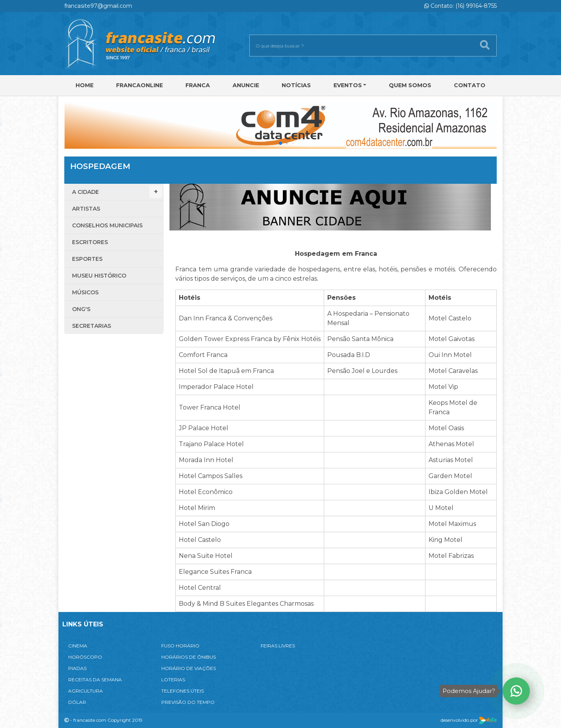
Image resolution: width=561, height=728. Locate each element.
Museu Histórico (99, 276)
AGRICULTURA (86, 691)
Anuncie (246, 85)
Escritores (90, 242)
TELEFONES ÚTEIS (183, 691)
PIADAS (77, 668)
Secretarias (92, 326)
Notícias (296, 85)
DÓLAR (77, 702)
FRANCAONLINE (139, 85)
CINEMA (78, 646)
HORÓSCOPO (85, 657)
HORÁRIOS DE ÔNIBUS (189, 657)
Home (85, 85)
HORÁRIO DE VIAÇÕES (189, 668)
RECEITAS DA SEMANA (95, 680)
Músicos (85, 292)
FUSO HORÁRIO (180, 646)
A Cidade (117, 192)
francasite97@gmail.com (98, 6)
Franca (198, 85)
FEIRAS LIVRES (278, 646)
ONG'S (81, 309)
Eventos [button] (348, 85)
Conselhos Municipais (107, 225)
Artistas (86, 209)
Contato (470, 85)
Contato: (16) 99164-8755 (460, 6)
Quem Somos (410, 85)
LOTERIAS (173, 680)
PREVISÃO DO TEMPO (188, 702)
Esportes (87, 259)
